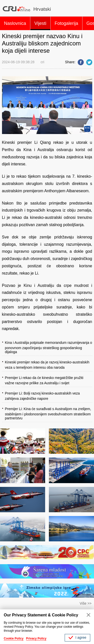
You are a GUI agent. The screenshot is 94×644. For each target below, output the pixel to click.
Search (87, 9)
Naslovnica (15, 23)
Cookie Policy (14, 638)
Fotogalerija (66, 23)
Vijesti (40, 23)
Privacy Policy (36, 638)
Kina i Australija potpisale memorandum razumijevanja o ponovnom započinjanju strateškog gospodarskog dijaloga (49, 347)
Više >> (86, 603)
